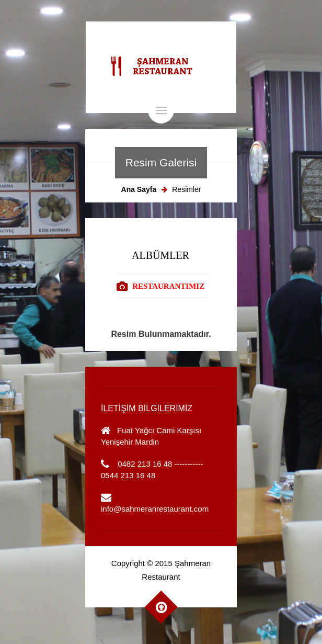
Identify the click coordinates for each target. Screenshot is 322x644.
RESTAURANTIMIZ (168, 286)
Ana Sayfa (139, 189)
